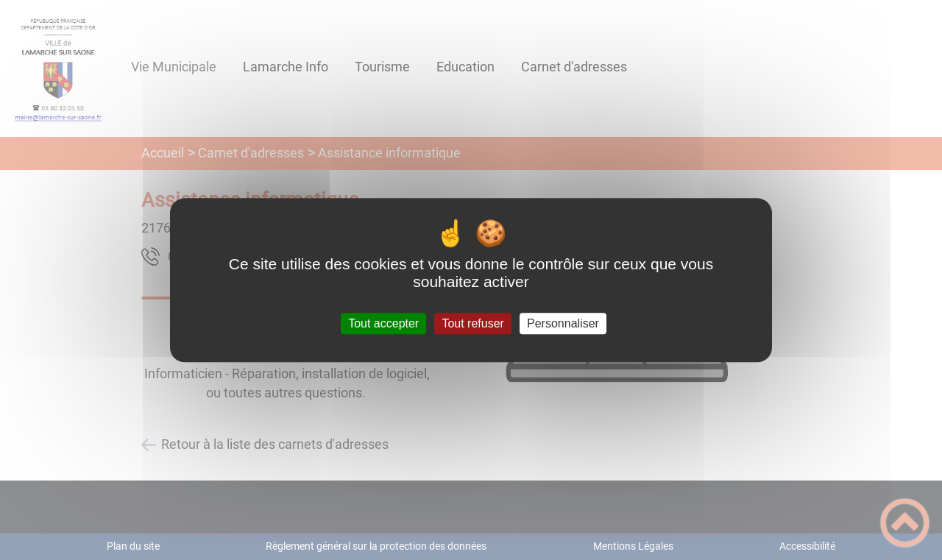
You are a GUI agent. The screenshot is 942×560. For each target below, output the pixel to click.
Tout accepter (383, 323)
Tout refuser (472, 323)
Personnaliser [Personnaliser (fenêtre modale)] (563, 323)
